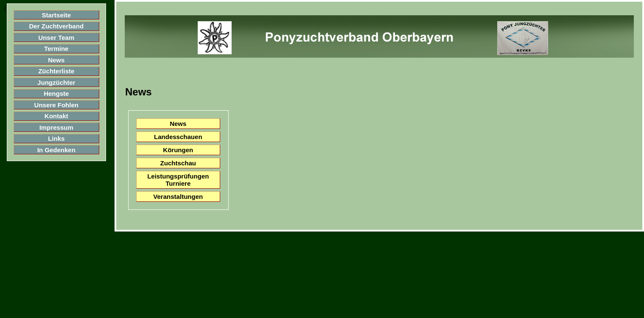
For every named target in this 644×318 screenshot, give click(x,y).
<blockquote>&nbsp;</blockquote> (67, 159)
